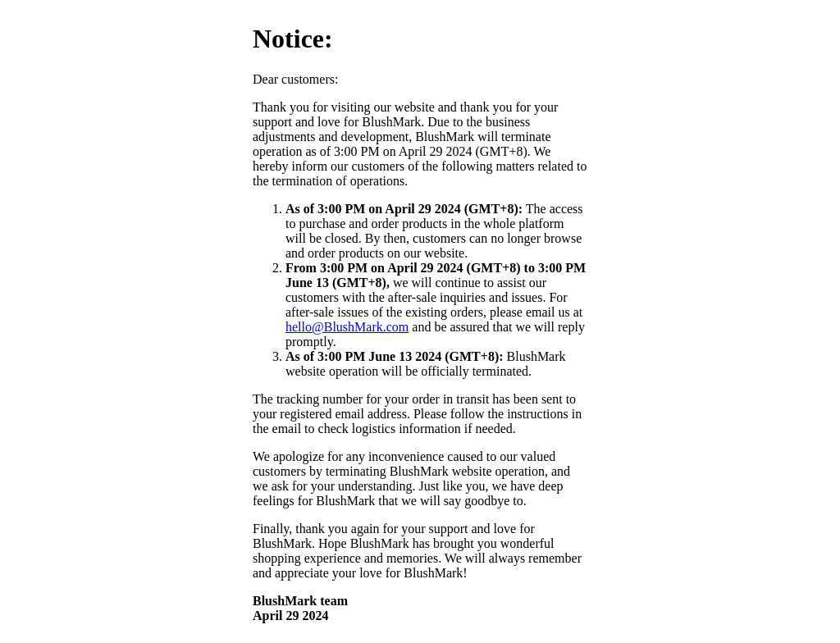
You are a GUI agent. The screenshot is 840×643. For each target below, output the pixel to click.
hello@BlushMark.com (347, 327)
